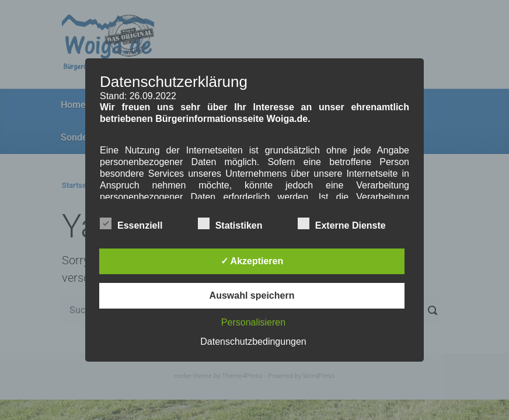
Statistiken (230, 223)
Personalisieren (253, 322)
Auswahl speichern (252, 295)
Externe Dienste (342, 223)
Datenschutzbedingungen (253, 342)
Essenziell (131, 223)
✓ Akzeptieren (252, 261)
